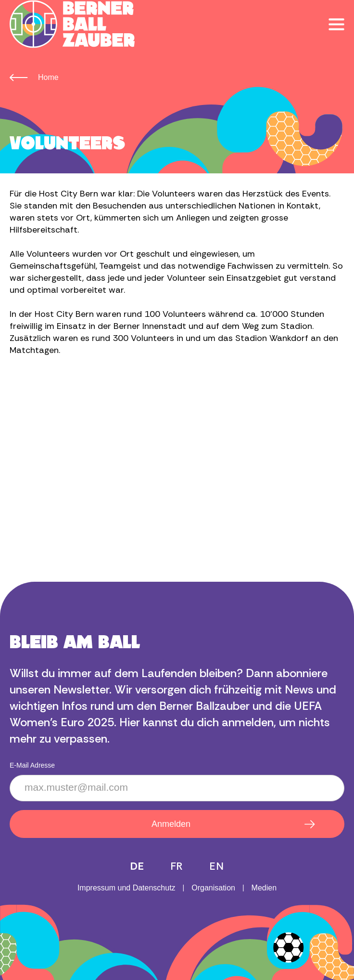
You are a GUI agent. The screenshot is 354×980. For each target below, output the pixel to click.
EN (216, 866)
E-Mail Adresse (32, 765)
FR (177, 866)
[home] (72, 24)
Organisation (213, 888)
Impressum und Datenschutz (126, 888)
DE (137, 866)
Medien (264, 888)
